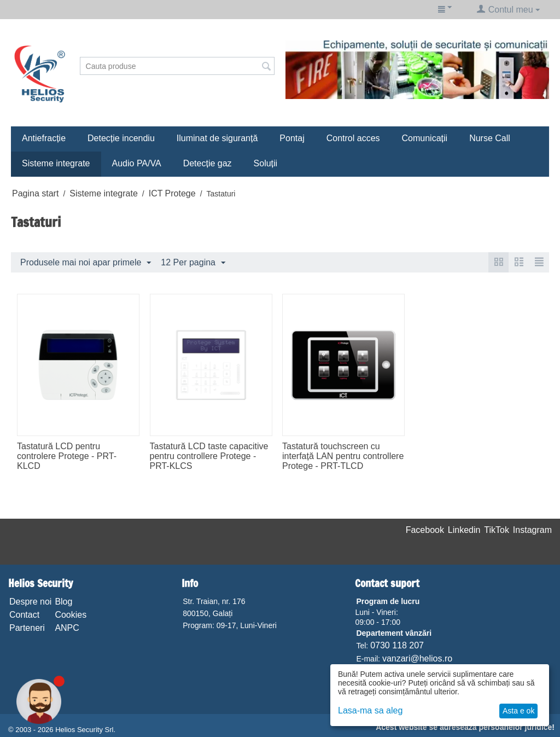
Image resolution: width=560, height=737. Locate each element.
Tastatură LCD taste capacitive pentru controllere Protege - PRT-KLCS (209, 456)
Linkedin (464, 530)
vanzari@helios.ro (417, 658)
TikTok (497, 530)
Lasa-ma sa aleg (370, 710)
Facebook (425, 530)
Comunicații (425, 138)
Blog (63, 602)
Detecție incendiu (121, 138)
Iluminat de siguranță (217, 138)
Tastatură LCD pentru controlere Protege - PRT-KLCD (67, 456)
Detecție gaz (208, 163)
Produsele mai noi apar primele (86, 263)
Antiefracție (44, 138)
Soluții (266, 163)
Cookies (71, 615)
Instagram (532, 530)
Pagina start (35, 193)
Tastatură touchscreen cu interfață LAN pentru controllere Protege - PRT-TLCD (343, 456)
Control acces (353, 138)
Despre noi (30, 602)
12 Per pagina (193, 263)
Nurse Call (490, 138)
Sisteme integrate (56, 163)
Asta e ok (518, 711)
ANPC (67, 628)
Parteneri (27, 628)
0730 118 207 (397, 645)
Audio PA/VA (137, 163)
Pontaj (292, 138)
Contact (24, 615)
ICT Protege (172, 193)
